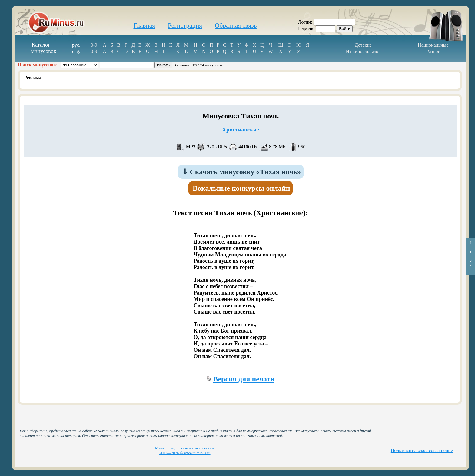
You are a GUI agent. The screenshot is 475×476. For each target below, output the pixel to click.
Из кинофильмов (363, 51)
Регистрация (185, 25)
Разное (433, 51)
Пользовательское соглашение (422, 450)
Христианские (241, 130)
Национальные (433, 45)
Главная (144, 25)
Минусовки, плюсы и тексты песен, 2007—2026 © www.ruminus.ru (185, 450)
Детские (363, 45)
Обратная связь (236, 25)
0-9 (94, 45)
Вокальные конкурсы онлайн (241, 188)
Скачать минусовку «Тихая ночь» (241, 172)
